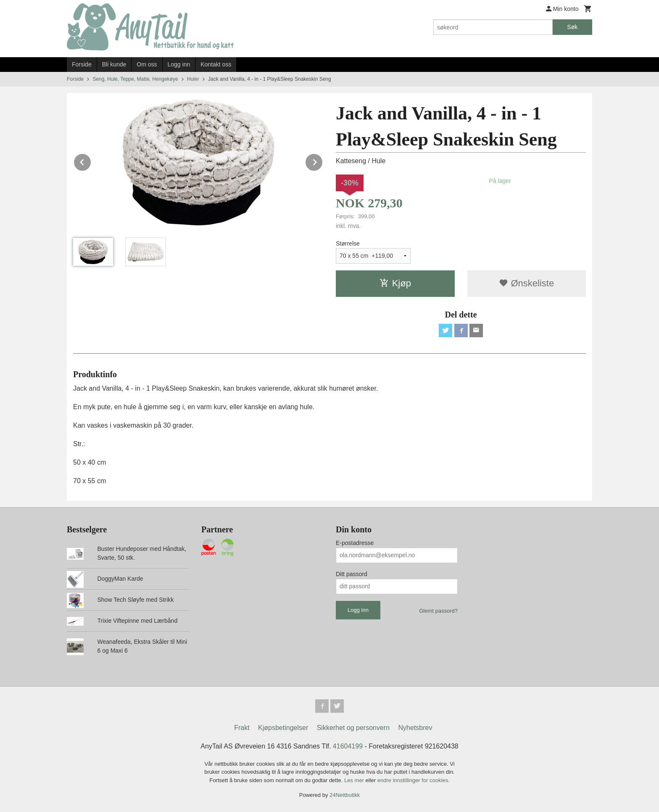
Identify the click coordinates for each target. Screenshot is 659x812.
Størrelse (348, 243)
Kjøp (395, 283)
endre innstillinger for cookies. (414, 780)
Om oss (147, 64)
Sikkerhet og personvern (353, 728)
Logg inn (179, 64)
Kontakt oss (216, 64)
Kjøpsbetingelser (283, 728)
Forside (82, 64)
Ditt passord (352, 574)
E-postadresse (355, 543)
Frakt (242, 728)
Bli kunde (114, 64)
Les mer (355, 780)
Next (323, 161)
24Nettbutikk (345, 795)
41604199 (348, 746)
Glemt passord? (438, 611)
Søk (572, 27)
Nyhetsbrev (415, 728)
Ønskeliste (526, 283)
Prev (91, 161)
